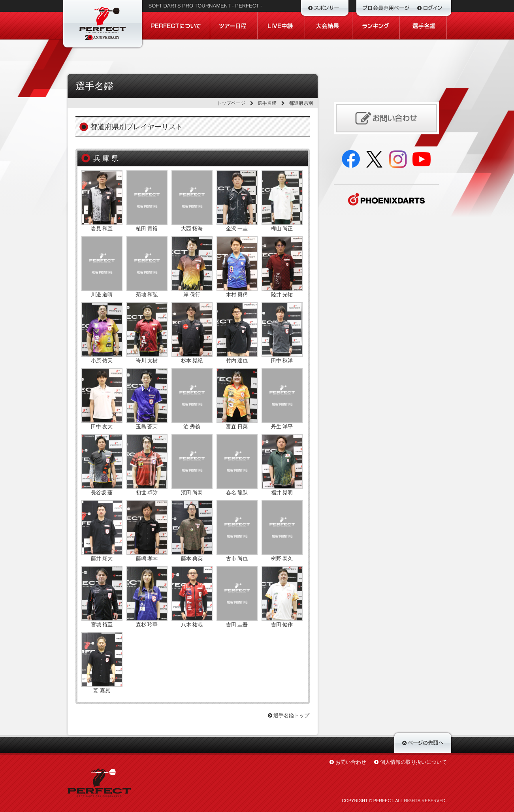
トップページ (231, 103)
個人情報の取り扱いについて (413, 762)
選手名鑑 (267, 103)
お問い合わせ (351, 762)
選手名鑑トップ (289, 715)
